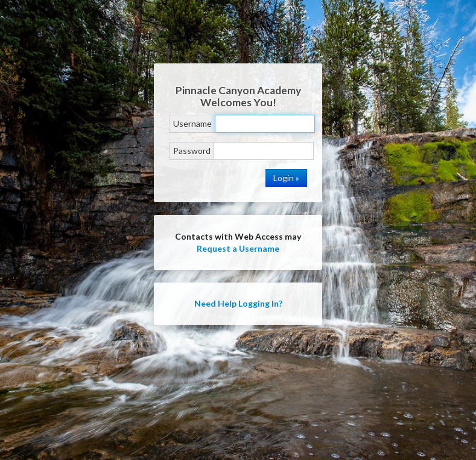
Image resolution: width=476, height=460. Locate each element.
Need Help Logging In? (238, 303)
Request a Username (238, 248)
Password (192, 151)
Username (192, 123)
